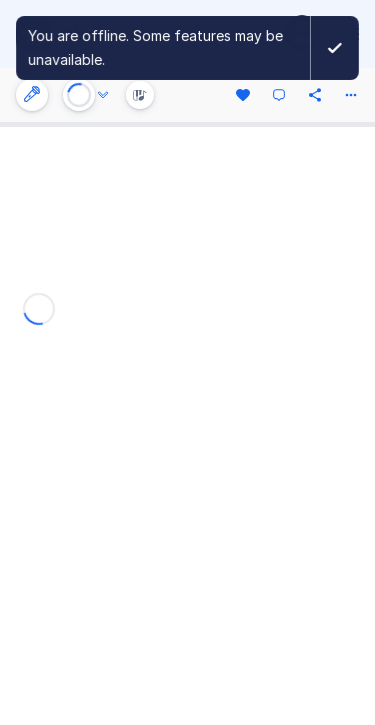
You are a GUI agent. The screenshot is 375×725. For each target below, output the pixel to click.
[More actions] (351, 95)
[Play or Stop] (79, 95)
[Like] (243, 95)
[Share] (315, 95)
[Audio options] (103, 95)
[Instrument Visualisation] (140, 95)
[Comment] (279, 95)
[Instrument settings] (32, 95)
